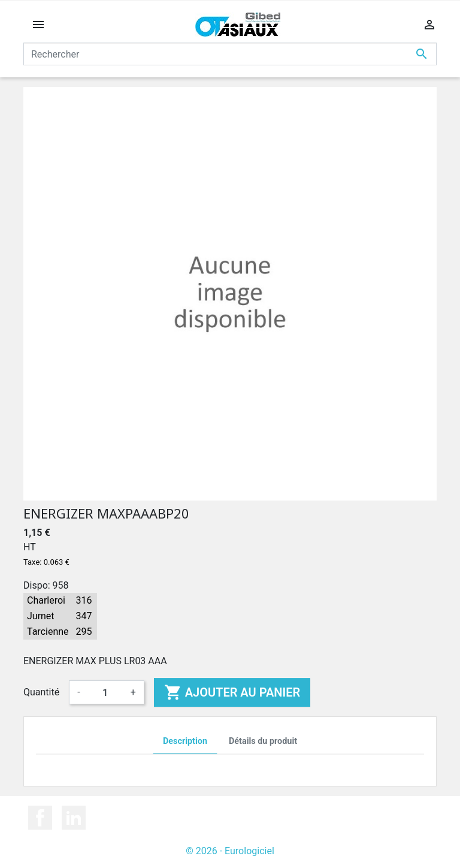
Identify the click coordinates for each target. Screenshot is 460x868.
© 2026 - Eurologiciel (230, 851)
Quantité (41, 692)
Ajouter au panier (232, 692)
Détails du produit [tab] (263, 741)
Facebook (40, 818)
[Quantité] (105, 692)
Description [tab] (185, 741)
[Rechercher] (230, 54)
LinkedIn (74, 818)
